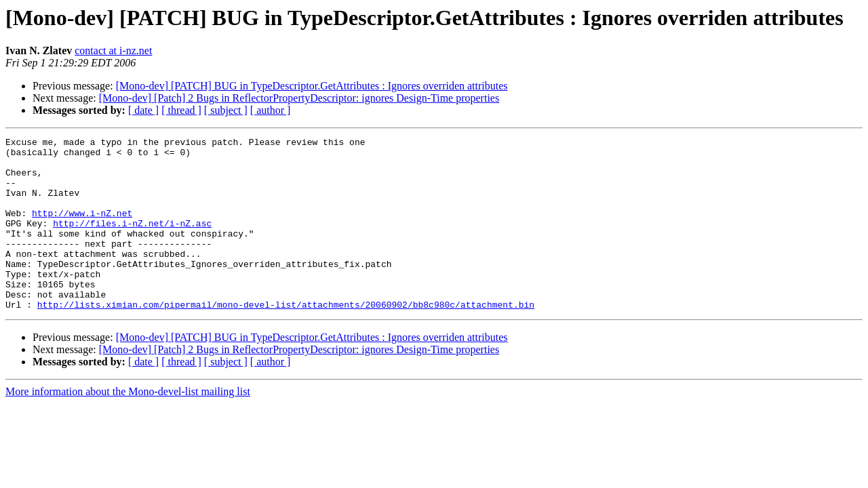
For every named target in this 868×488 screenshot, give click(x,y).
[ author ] (271, 110)
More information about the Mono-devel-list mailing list (128, 426)
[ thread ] (181, 110)
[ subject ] (226, 110)
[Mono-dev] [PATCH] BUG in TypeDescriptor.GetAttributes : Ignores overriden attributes (312, 86)
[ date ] (143, 110)
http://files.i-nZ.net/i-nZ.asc (132, 241)
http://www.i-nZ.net (82, 229)
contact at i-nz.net (113, 50)
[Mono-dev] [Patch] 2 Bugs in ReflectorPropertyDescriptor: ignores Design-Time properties (299, 98)
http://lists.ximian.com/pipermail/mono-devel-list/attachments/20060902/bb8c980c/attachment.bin (286, 339)
